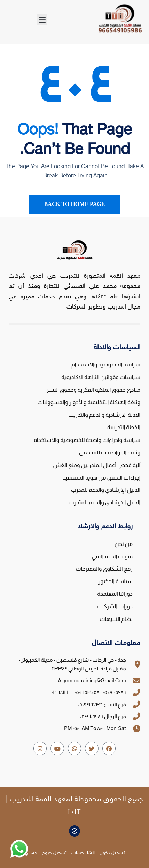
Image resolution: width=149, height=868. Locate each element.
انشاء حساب (83, 853)
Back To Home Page (75, 204)
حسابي (31, 853)
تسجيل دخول (112, 853)
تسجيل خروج (54, 853)
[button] (42, 20)
